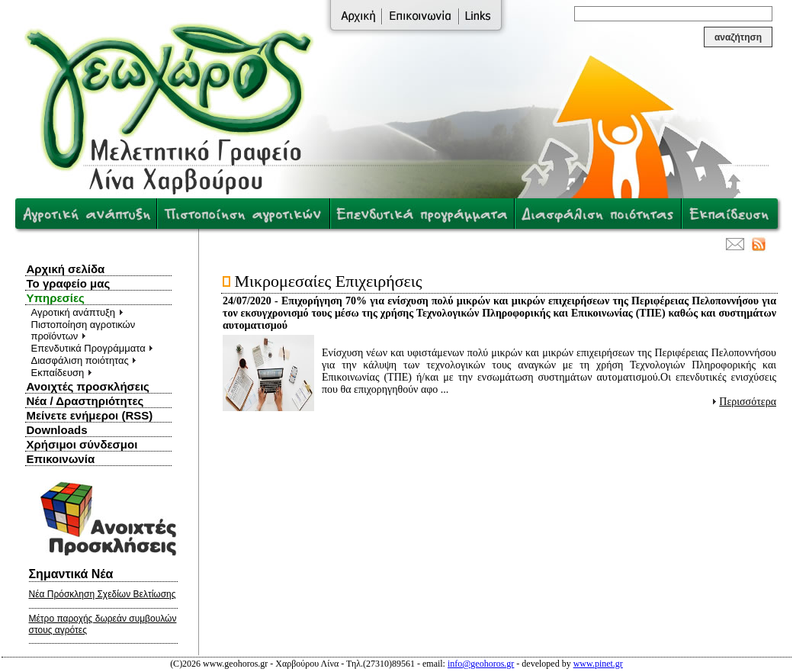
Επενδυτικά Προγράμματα (93, 348)
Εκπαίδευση (62, 373)
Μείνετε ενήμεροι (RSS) (90, 415)
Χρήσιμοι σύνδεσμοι (82, 444)
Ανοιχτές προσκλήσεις (88, 386)
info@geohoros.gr (481, 664)
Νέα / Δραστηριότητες (85, 401)
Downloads (57, 430)
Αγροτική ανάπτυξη (77, 312)
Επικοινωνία (61, 459)
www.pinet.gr (598, 664)
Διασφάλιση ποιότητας (84, 360)
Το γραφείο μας (69, 283)
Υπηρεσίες (56, 298)
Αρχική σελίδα (66, 269)
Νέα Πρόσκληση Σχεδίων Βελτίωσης (103, 594)
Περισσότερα (748, 402)
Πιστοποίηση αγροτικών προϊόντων (83, 330)
